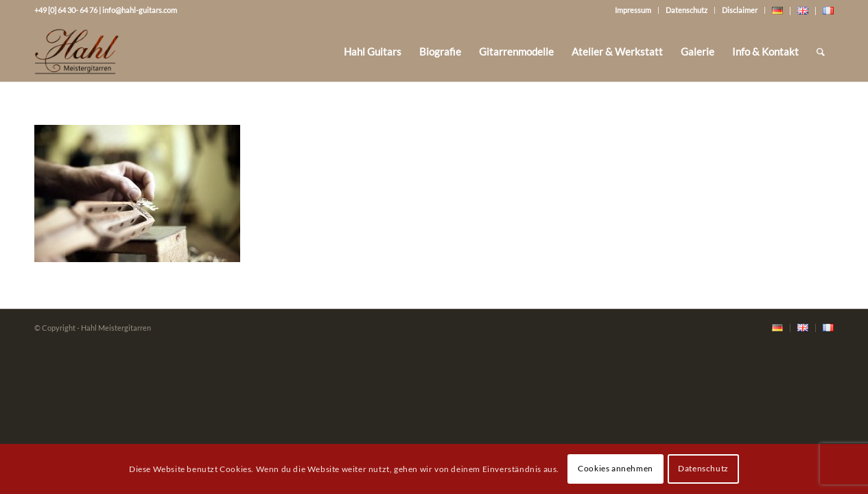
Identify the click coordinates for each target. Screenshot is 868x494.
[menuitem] (373, 51)
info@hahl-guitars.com (140, 10)
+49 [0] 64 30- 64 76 (66, 10)
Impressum (633, 10)
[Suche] (821, 51)
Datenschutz (687, 10)
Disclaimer (740, 10)
